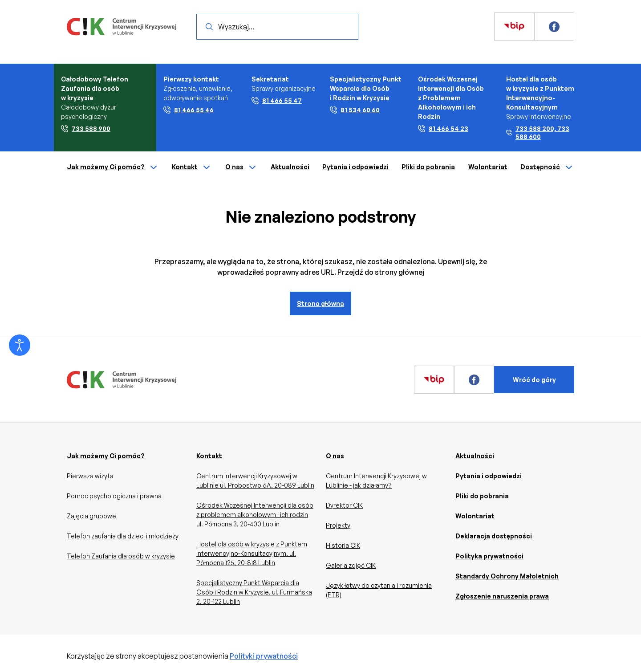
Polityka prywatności (489, 556)
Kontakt (192, 167)
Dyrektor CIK (344, 505)
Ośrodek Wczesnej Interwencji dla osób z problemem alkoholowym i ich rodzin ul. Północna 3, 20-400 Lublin (255, 515)
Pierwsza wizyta (90, 476)
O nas (241, 167)
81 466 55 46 (189, 110)
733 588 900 (86, 128)
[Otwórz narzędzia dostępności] (20, 345)
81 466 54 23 (443, 128)
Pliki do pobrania (428, 167)
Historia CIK (343, 545)
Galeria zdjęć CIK (351, 565)
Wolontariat (488, 167)
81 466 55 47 (277, 100)
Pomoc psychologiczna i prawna (114, 496)
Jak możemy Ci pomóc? (113, 167)
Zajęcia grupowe (91, 516)
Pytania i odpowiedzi (355, 167)
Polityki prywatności (264, 656)
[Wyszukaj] (209, 27)
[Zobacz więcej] (514, 27)
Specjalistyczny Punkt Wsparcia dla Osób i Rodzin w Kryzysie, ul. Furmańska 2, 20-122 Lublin (254, 592)
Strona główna (320, 303)
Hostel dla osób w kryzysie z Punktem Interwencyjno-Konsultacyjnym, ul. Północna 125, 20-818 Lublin (252, 553)
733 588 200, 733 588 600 (538, 132)
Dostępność (547, 167)
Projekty (338, 525)
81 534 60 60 (355, 110)
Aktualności (290, 167)
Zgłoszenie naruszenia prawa (502, 596)
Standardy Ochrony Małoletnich (507, 576)
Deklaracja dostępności (494, 536)
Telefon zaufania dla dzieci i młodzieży (123, 536)
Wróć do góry (534, 380)
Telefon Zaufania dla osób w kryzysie (121, 556)
